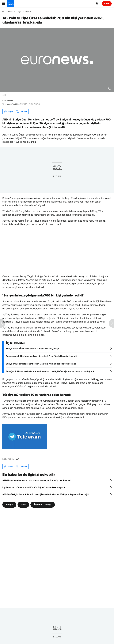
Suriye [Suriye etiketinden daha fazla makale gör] (9, 504)
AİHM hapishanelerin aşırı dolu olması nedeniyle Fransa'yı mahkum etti (37, 480)
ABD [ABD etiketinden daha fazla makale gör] (23, 504)
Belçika (28, 12)
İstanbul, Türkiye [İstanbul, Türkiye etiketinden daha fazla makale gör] (43, 504)
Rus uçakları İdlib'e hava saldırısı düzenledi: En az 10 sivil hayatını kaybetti (42, 356)
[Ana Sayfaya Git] (11, 4)
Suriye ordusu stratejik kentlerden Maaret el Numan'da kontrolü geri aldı (41, 364)
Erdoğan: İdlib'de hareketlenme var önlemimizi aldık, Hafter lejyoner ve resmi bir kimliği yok (50, 371)
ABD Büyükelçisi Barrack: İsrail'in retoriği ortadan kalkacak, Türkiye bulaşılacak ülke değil (45, 494)
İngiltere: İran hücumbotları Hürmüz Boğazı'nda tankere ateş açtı (34, 487)
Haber (10, 12)
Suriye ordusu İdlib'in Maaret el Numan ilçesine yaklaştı (33, 349)
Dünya (18, 12)
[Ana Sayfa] (3, 11)
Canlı (107, 3)
